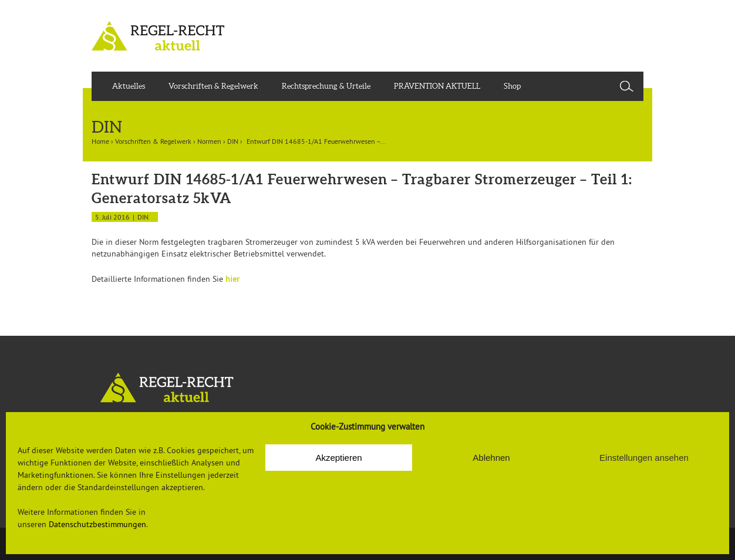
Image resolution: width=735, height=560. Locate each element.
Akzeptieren (338, 458)
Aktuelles (129, 86)
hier (232, 279)
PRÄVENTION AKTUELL (437, 86)
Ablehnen (491, 458)
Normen (209, 141)
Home (100, 141)
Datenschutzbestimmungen (97, 524)
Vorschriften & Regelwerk (213, 86)
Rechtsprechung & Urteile (326, 86)
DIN (233, 141)
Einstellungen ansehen (644, 458)
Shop (512, 86)
